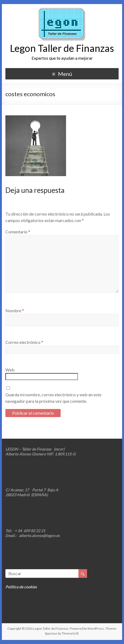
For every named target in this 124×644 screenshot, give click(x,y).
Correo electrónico (24, 342)
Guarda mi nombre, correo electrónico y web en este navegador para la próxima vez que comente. (53, 398)
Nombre (15, 311)
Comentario (18, 232)
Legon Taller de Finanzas (62, 48)
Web (10, 370)
